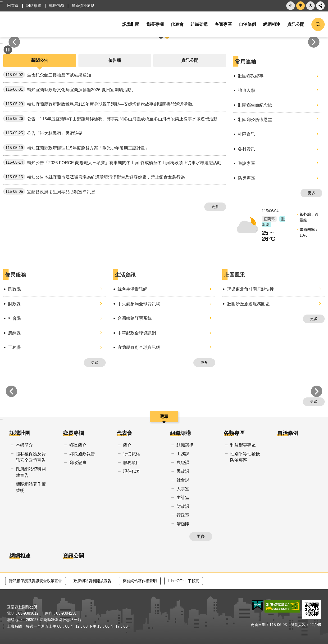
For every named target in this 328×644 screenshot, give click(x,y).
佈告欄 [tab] (115, 60)
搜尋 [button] (318, 24)
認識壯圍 (20, 433)
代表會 (124, 433)
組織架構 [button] (199, 24)
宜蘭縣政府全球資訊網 (139, 347)
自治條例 (247, 24)
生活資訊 (125, 275)
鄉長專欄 (73, 433)
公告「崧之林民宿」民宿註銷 (43, 133)
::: (2, 2)
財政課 (14, 304)
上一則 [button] (14, 42)
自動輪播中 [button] (8, 50)
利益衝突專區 (243, 445)
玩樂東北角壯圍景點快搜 (251, 289)
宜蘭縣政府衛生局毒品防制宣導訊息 (49, 191)
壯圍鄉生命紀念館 (255, 105)
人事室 (183, 489)
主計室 (183, 498)
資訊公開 (296, 24)
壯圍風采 (235, 275)
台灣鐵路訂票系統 (135, 318)
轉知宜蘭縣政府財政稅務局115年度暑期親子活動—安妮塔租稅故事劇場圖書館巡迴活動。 (100, 104)
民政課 (14, 289)
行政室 (183, 515)
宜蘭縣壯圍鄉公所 (51, 24)
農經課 (14, 333)
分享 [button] (320, 6)
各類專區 (234, 433)
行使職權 (132, 454)
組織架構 (181, 433)
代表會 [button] (177, 24)
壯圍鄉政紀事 (251, 76)
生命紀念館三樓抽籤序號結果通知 (47, 75)
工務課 (14, 347)
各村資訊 (246, 149)
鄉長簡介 (78, 445)
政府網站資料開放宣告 (31, 472)
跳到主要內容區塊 (2, 2)
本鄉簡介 (24, 445)
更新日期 (258, 625)
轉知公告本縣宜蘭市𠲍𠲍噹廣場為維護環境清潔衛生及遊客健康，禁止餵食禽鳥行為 (94, 177)
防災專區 (246, 178)
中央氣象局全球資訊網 (139, 304)
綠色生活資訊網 (132, 289)
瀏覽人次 (298, 625)
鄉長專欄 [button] (155, 24)
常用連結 (246, 62)
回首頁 (13, 6)
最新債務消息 (83, 6)
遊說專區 (246, 163)
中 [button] (301, 6)
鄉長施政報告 (82, 454)
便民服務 (16, 275)
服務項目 (132, 463)
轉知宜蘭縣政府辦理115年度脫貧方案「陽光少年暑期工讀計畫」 (76, 148)
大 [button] (310, 6)
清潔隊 (183, 524)
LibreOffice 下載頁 (184, 581)
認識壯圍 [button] (131, 24)
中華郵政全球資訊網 (137, 333)
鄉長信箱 (56, 6)
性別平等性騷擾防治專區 (245, 457)
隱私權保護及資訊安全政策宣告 (31, 457)
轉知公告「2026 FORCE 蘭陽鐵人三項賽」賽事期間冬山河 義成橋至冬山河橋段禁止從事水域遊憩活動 (112, 162)
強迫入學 (246, 90)
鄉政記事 (78, 463)
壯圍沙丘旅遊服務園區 (248, 304)
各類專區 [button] (223, 24)
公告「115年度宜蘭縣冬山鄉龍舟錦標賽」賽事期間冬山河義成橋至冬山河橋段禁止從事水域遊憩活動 (110, 118)
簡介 (127, 445)
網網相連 (272, 24)
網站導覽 (34, 6)
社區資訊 (246, 134)
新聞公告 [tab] (40, 60)
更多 (215, 207)
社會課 (14, 318)
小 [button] (291, 6)
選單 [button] (164, 417)
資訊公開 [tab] (190, 60)
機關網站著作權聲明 (31, 487)
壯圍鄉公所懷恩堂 (255, 120)
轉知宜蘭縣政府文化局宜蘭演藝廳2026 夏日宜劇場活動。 (70, 89)
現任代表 (132, 471)
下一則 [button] (314, 42)
